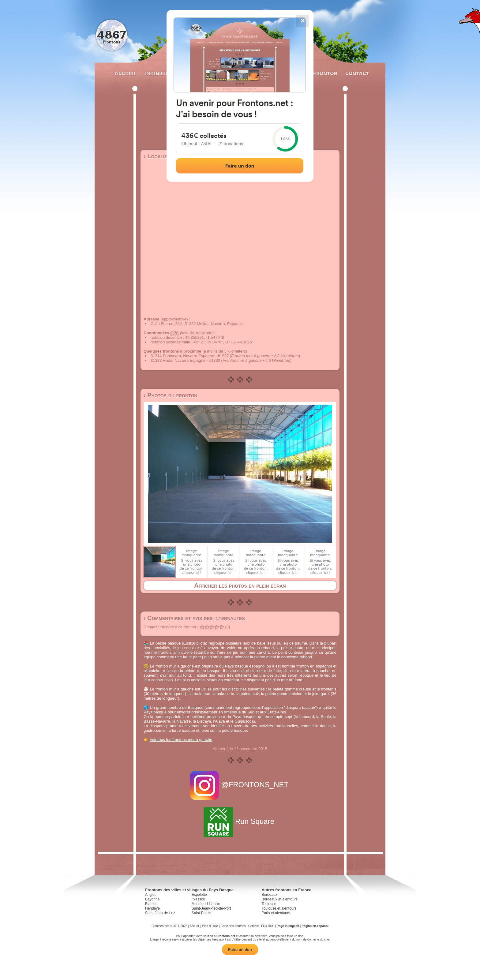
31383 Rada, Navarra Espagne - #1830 (185, 360)
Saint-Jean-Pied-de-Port (211, 908)
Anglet (150, 895)
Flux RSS (268, 926)
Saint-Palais (201, 913)
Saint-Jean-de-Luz (160, 913)
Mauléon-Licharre (206, 904)
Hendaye (152, 908)
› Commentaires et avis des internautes (194, 618)
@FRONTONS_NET (240, 785)
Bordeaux (269, 895)
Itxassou (199, 899)
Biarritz (151, 904)
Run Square (240, 821)
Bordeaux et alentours (279, 899)
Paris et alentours (276, 913)
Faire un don (240, 950)
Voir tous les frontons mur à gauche (181, 740)
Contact (356, 73)
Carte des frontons (233, 926)
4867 (112, 34)
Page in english (288, 926)
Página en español (315, 926)
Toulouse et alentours (279, 908)
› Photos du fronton (170, 395)
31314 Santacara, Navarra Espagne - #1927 (190, 356)
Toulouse (269, 904)
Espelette (199, 895)
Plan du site (210, 926)
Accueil (125, 73)
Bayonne (152, 899)
